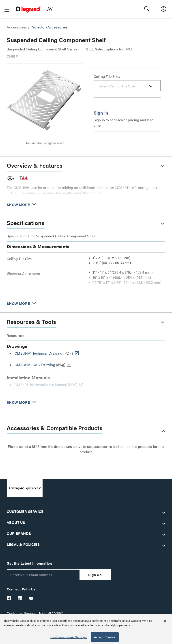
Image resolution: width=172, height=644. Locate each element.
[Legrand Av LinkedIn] (20, 598)
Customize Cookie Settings (69, 637)
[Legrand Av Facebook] (9, 598)
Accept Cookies (105, 637)
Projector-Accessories (49, 27)
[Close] (165, 621)
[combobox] (127, 86)
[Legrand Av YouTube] (31, 598)
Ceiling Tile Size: (107, 76)
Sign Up (95, 575)
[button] (7, 10)
